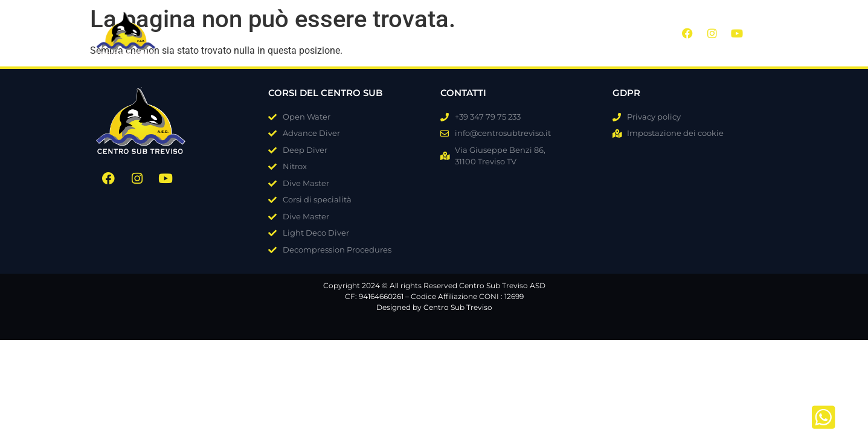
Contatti (571, 32)
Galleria (421, 32)
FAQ (520, 32)
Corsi (363, 32)
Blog (476, 32)
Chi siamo (299, 32)
